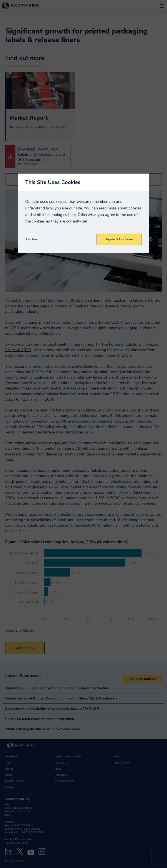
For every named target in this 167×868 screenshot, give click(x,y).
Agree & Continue (119, 239)
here (72, 215)
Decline (32, 239)
